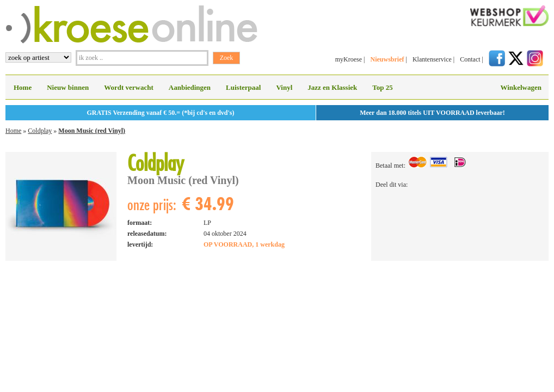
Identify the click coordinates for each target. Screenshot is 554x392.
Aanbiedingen (190, 87)
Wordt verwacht (129, 87)
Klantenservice (432, 59)
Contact (470, 59)
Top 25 (382, 87)
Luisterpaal (243, 87)
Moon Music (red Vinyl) (92, 131)
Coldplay (40, 131)
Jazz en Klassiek (332, 87)
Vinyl (284, 87)
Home (23, 87)
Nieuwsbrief (387, 59)
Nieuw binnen (68, 87)
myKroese (349, 59)
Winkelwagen (521, 87)
